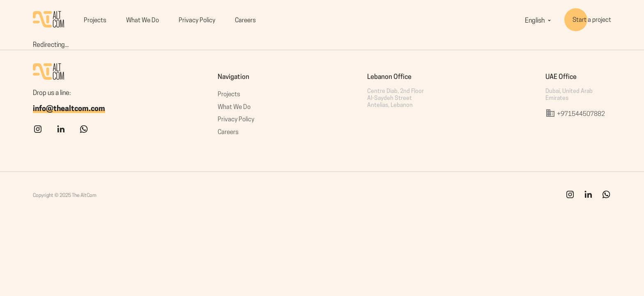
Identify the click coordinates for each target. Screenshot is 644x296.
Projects (95, 21)
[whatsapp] (84, 133)
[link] (588, 198)
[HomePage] (48, 21)
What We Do (143, 21)
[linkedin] (61, 133)
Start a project (592, 21)
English (539, 21)
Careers (245, 21)
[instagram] (38, 133)
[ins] (570, 198)
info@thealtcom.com (69, 109)
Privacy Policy (197, 21)
